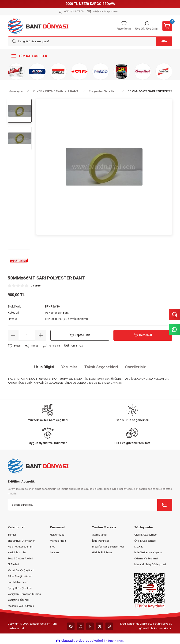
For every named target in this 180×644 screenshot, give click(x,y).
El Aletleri (13, 564)
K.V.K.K (139, 547)
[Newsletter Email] (90, 505)
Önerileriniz (135, 367)
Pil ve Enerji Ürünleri (20, 576)
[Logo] (38, 26)
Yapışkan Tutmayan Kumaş (24, 594)
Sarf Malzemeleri (18, 582)
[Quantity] (27, 335)
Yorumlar (69, 367)
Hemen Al (143, 335)
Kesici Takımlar (17, 552)
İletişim (54, 552)
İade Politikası (100, 541)
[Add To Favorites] (15, 346)
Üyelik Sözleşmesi (145, 541)
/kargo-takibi (100, 535)
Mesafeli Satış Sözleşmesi (108, 547)
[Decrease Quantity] (13, 335)
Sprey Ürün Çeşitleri (20, 588)
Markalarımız (58, 541)
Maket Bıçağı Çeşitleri (21, 570)
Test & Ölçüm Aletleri (20, 558)
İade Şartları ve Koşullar (148, 552)
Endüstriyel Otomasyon (22, 541)
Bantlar (12, 535)
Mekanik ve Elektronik (21, 606)
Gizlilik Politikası (102, 552)
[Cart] (167, 26)
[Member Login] (146, 26)
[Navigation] (90, 56)
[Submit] (165, 505)
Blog (53, 547)
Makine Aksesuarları (20, 547)
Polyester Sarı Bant (57, 313)
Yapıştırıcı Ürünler (19, 600)
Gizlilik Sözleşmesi (146, 535)
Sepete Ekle (80, 335)
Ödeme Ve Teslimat (146, 558)
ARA (161, 41)
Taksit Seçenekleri (101, 367)
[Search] (90, 41)
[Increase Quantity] (41, 335)
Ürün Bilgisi (44, 367)
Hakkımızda (57, 535)
